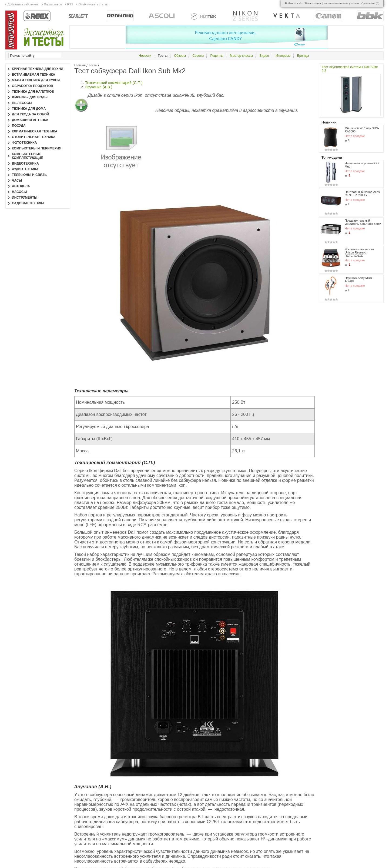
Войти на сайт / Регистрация (303, 3)
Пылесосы (22, 103)
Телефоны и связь (29, 175)
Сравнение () (370, 3)
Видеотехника (25, 163)
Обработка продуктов (33, 86)
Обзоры (180, 56)
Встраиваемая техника (33, 75)
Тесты (93, 65)
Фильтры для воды (30, 97)
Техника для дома (29, 109)
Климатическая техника (35, 131)
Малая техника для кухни (36, 80)
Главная (80, 65)
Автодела (21, 186)
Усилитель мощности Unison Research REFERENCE (359, 252)
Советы (198, 56)
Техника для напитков (33, 92)
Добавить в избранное (23, 4)
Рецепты (217, 56)
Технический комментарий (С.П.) (114, 83)
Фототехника (24, 143)
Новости (145, 56)
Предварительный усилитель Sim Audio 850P (363, 222)
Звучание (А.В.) (99, 87)
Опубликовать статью (93, 4)
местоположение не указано (341, 3)
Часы (17, 181)
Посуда (19, 126)
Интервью (283, 56)
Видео (264, 56)
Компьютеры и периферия (37, 148)
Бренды (303, 56)
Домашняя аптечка (30, 120)
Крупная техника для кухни (38, 69)
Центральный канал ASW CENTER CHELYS (362, 193)
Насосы (19, 192)
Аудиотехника (25, 169)
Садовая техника (28, 203)
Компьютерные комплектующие (27, 156)
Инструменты (25, 198)
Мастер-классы (241, 56)
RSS (70, 4)
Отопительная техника (34, 137)
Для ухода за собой (31, 114)
